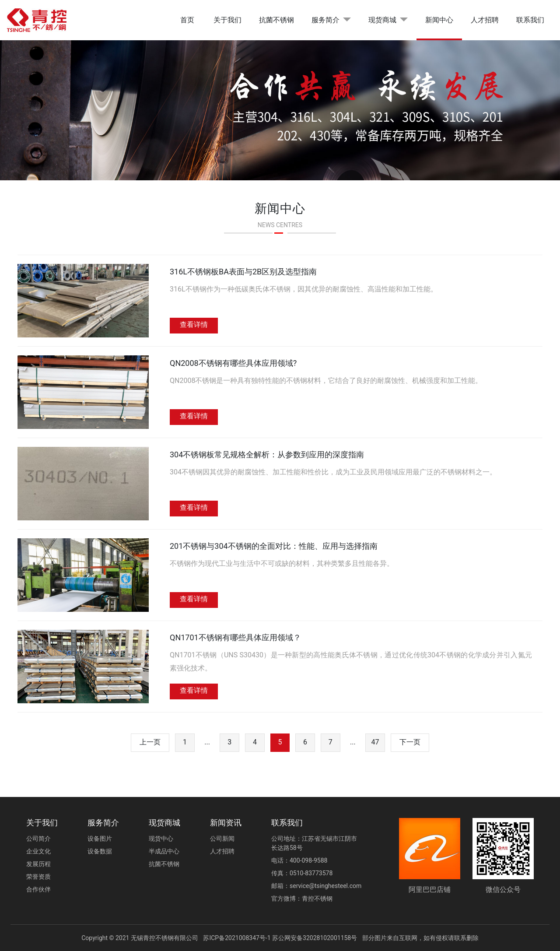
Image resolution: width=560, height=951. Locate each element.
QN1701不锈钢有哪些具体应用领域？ (235, 637)
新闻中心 (439, 20)
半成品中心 (164, 851)
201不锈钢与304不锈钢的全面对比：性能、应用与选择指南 (274, 546)
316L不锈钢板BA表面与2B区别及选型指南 (243, 272)
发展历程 (38, 864)
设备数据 (100, 851)
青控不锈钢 (317, 898)
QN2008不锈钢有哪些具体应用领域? (233, 363)
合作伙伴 (38, 889)
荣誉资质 (38, 877)
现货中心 (161, 839)
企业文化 (38, 851)
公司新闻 (222, 839)
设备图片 (100, 839)
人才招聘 (485, 20)
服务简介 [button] (325, 20)
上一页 (150, 742)
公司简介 (38, 839)
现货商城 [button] (382, 20)
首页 (187, 20)
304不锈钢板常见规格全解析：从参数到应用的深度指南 (267, 454)
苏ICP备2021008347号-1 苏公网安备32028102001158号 (280, 938)
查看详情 (194, 325)
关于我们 (227, 20)
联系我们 (530, 20)
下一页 (410, 742)
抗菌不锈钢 (276, 20)
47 (375, 742)
